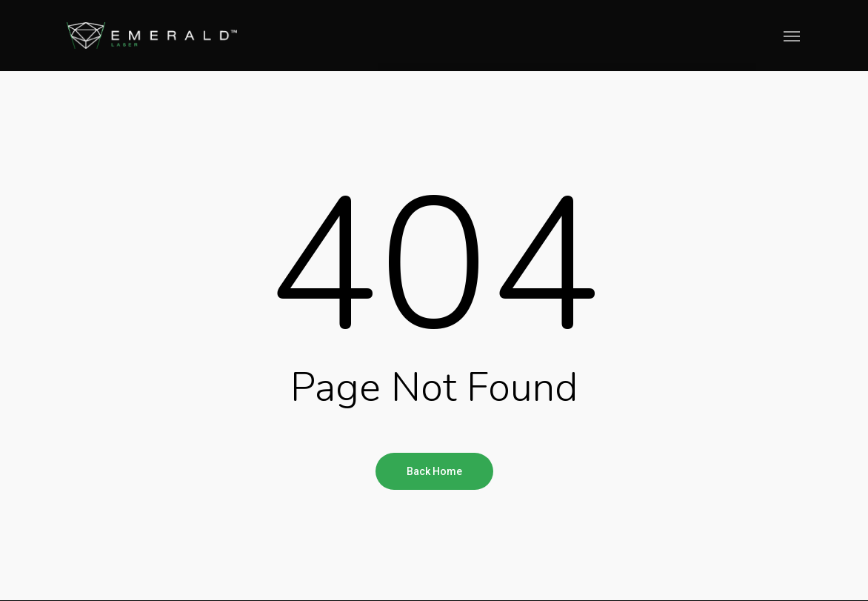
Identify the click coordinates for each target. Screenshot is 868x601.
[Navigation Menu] (792, 36)
